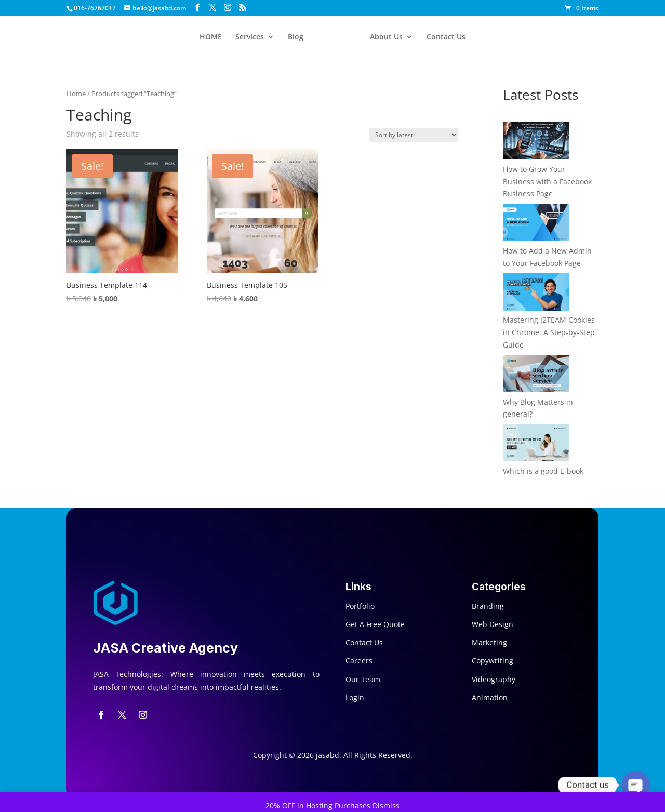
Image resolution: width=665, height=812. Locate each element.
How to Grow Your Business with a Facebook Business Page (547, 182)
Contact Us (446, 37)
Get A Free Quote (375, 624)
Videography (494, 679)
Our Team (363, 679)
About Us (386, 37)
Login (355, 697)
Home (76, 94)
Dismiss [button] (386, 806)
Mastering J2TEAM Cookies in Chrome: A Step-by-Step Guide (549, 332)
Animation (490, 697)
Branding (488, 606)
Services (250, 37)
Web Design (493, 624)
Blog (296, 37)
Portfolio (360, 606)
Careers (359, 661)
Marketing (489, 642)
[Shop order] (414, 135)
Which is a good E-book (543, 471)
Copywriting (493, 661)
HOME (211, 37)
